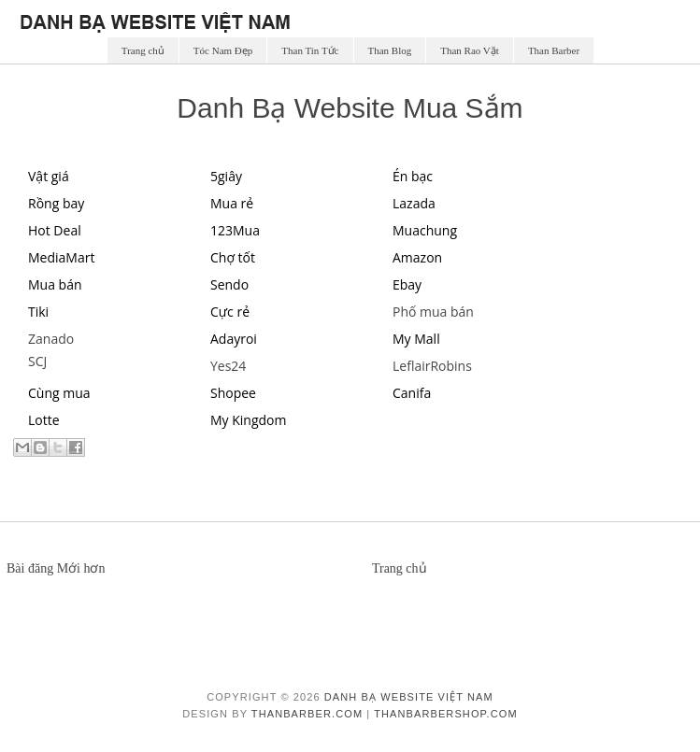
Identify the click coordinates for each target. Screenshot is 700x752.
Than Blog (390, 50)
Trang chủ (143, 50)
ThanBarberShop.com (445, 714)
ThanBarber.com (307, 714)
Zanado (51, 339)
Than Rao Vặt (470, 50)
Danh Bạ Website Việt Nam (409, 697)
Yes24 (228, 366)
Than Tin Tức (310, 50)
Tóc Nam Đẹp (223, 50)
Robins (450, 366)
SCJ (37, 361)
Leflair (411, 366)
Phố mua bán (433, 312)
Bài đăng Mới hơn (56, 568)
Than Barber (554, 50)
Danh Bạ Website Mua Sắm (350, 108)
